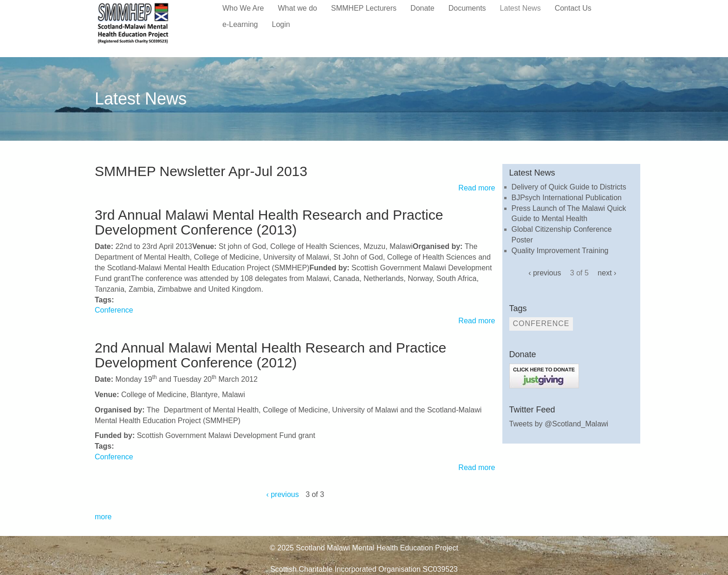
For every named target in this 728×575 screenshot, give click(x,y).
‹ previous (282, 494)
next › (607, 273)
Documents (467, 8)
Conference (114, 310)
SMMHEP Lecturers (364, 8)
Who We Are (243, 8)
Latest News (520, 8)
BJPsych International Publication (567, 198)
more (103, 517)
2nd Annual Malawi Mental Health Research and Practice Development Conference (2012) (270, 355)
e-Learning (240, 24)
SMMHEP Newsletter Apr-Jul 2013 (201, 171)
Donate (422, 8)
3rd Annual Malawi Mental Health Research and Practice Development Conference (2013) (269, 222)
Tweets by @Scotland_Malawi (559, 424)
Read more (477, 188)
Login (281, 24)
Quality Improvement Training (560, 251)
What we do (298, 8)
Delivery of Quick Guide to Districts (569, 187)
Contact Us (573, 8)
